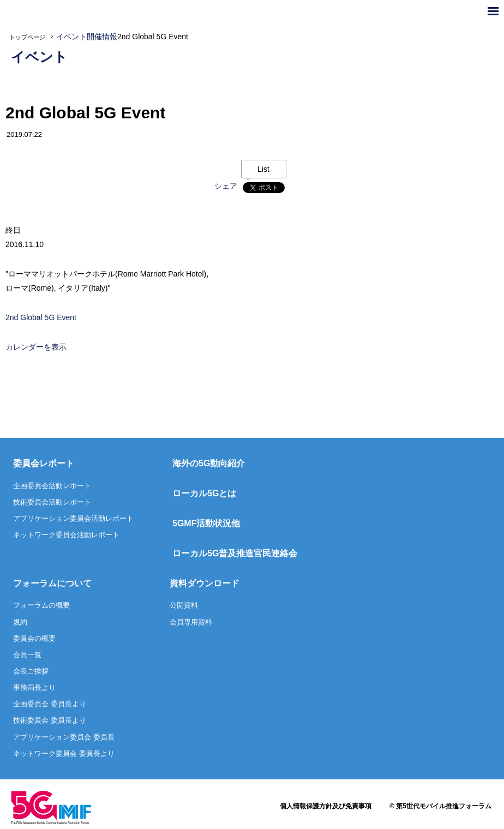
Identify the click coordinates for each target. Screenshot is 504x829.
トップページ (27, 37)
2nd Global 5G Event (41, 317)
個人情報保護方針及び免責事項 (326, 806)
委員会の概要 (34, 638)
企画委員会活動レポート (52, 486)
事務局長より (34, 687)
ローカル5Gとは (204, 493)
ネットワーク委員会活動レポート (66, 535)
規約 (20, 622)
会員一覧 (27, 655)
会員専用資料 (191, 622)
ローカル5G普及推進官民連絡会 (235, 553)
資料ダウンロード (205, 583)
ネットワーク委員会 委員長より (64, 753)
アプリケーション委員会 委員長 (64, 737)
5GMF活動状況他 (206, 523)
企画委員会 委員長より (50, 704)
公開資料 (184, 605)
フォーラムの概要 (41, 605)
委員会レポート (44, 463)
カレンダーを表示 (36, 347)
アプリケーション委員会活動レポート (73, 518)
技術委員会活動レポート (52, 502)
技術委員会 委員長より (50, 720)
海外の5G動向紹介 (209, 463)
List (263, 169)
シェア (226, 186)
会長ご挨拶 (31, 671)
